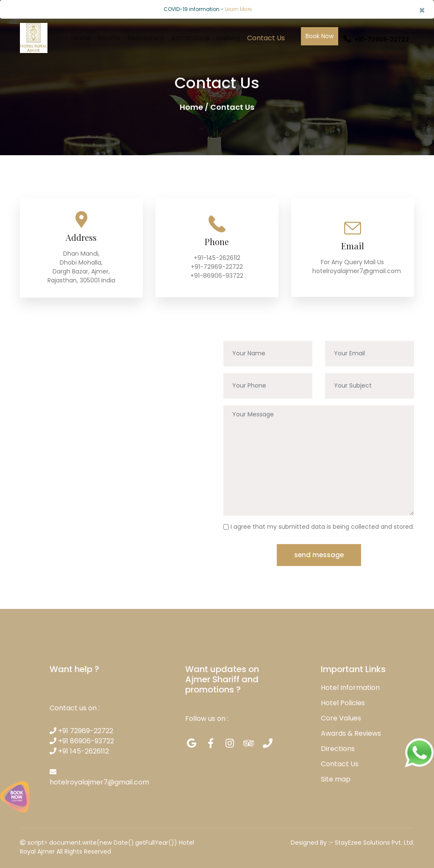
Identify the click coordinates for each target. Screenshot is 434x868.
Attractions (190, 38)
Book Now (320, 36)
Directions (338, 748)
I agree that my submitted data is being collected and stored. (322, 526)
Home (81, 38)
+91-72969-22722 (376, 39)
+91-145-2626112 (217, 258)
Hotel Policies (343, 702)
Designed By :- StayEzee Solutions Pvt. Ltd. (352, 842)
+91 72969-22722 (81, 730)
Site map (336, 778)
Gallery (228, 38)
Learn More (239, 9)
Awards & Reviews (351, 733)
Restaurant (146, 38)
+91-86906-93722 (217, 276)
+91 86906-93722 (82, 740)
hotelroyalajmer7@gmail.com (357, 271)
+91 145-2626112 (79, 750)
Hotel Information (350, 687)
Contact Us (266, 38)
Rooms (109, 38)
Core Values (341, 717)
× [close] (422, 10)
